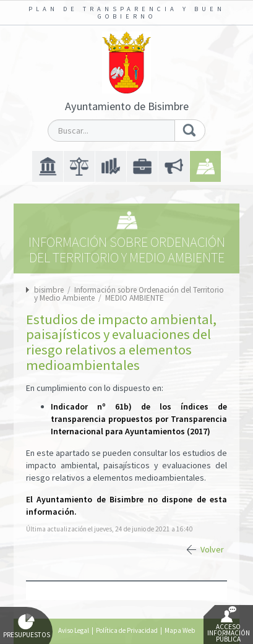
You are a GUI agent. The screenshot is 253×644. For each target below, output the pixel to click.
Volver (212, 549)
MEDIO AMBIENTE (135, 298)
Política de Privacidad (127, 630)
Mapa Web (180, 630)
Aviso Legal (74, 630)
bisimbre (49, 290)
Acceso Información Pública (229, 625)
